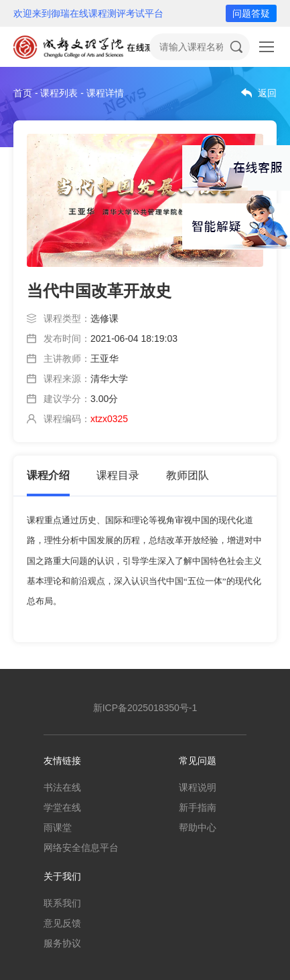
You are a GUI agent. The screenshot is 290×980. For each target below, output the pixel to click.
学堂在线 (62, 807)
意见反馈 (62, 923)
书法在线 (62, 787)
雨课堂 (58, 827)
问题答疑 (251, 13)
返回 (267, 93)
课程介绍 (48, 475)
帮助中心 (198, 827)
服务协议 (62, 943)
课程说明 (198, 787)
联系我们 (62, 903)
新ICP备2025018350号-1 (145, 708)
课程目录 (118, 475)
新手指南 (198, 807)
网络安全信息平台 (81, 848)
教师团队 (188, 475)
